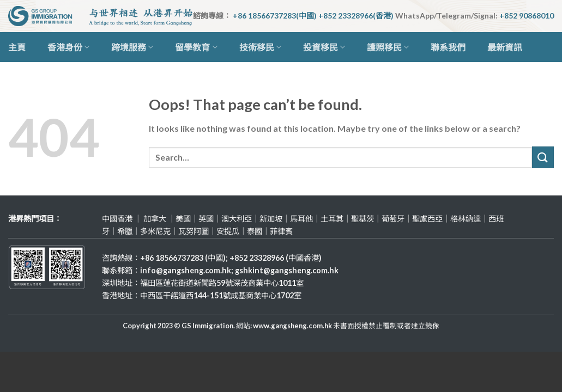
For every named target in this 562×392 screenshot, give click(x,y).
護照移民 (388, 47)
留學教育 (196, 47)
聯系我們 (448, 47)
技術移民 (260, 47)
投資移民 (324, 47)
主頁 (17, 47)
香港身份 (68, 47)
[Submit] (543, 157)
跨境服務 (132, 47)
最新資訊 (505, 47)
